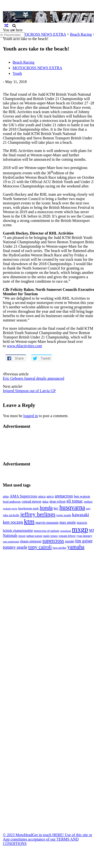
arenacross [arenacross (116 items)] (64, 496)
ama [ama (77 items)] (6, 496)
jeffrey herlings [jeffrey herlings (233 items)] (38, 514)
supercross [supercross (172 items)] (53, 541)
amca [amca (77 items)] (42, 496)
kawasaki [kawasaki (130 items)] (81, 515)
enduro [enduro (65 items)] (88, 501)
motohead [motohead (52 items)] (66, 531)
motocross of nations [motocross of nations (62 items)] (47, 531)
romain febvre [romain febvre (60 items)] (67, 536)
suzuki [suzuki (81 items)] (69, 541)
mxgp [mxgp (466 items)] (80, 529)
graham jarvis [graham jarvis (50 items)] (10, 508)
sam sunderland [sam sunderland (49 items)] (11, 542)
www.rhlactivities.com (24, 346)
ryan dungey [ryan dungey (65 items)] (84, 536)
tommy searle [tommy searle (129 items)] (15, 547)
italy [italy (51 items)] (88, 508)
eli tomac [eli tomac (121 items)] (75, 501)
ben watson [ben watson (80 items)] (82, 496)
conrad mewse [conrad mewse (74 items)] (31, 501)
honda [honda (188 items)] (46, 508)
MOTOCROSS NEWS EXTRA (37, 68)
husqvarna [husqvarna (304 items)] (72, 507)
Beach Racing (81, 34)
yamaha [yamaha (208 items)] (76, 547)
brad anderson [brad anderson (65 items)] (12, 501)
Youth (17, 73)
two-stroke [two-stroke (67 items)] (60, 548)
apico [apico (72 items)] (50, 496)
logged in (31, 416)
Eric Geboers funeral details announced (34, 378)
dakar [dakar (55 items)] (45, 502)
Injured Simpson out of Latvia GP (29, 391)
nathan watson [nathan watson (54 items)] (34, 536)
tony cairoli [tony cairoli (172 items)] (40, 547)
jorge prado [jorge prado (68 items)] (64, 515)
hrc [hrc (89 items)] (56, 508)
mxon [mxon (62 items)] (22, 536)
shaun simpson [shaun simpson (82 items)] (31, 541)
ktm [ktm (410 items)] (29, 521)
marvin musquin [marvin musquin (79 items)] (47, 522)
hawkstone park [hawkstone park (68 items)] (28, 508)
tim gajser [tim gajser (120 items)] (84, 541)
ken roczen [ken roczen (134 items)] (13, 522)
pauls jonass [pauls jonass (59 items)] (50, 536)
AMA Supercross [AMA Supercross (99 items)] (24, 496)
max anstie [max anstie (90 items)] (68, 522)
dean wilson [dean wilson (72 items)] (58, 501)
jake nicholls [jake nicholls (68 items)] (11, 515)
